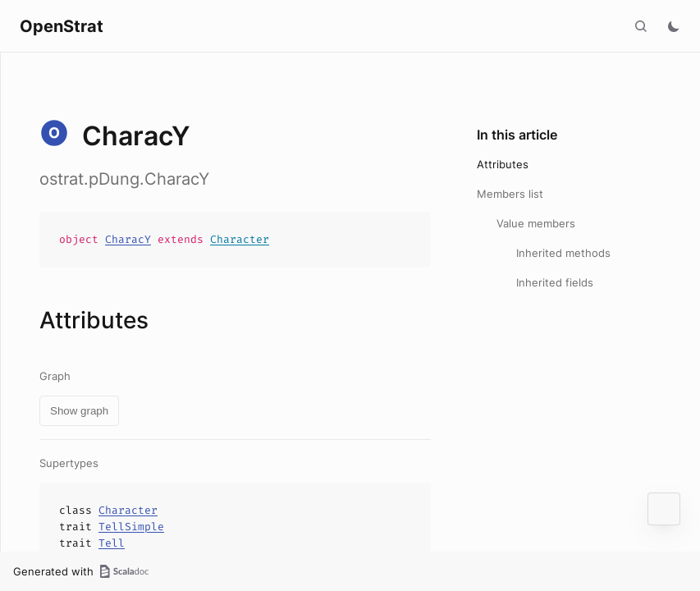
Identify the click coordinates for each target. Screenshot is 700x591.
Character (240, 239)
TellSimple (131, 527)
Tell (112, 543)
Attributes (503, 164)
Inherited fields (555, 282)
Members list (510, 194)
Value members (536, 223)
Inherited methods (563, 253)
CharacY (128, 239)
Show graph (79, 411)
